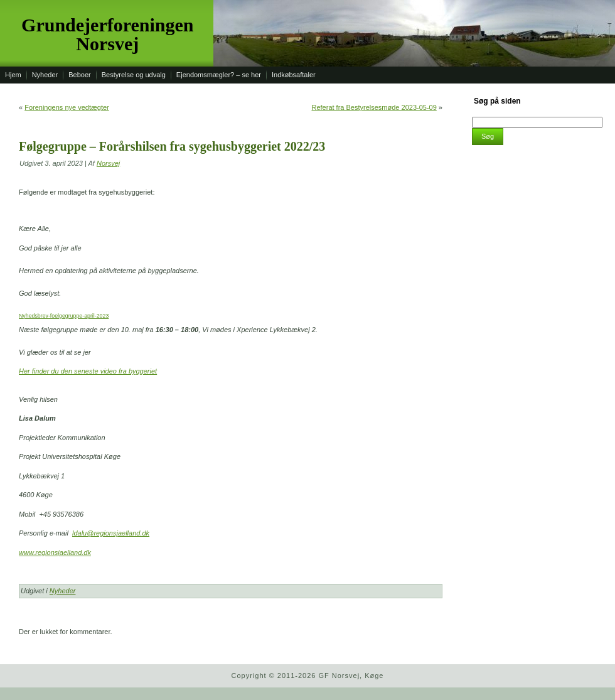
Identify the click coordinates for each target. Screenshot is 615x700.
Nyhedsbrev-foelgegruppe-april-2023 (64, 316)
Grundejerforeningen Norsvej (107, 34)
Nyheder (63, 591)
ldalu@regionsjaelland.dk (111, 533)
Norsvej (108, 163)
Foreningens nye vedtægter (67, 107)
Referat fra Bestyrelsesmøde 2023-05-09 (374, 107)
